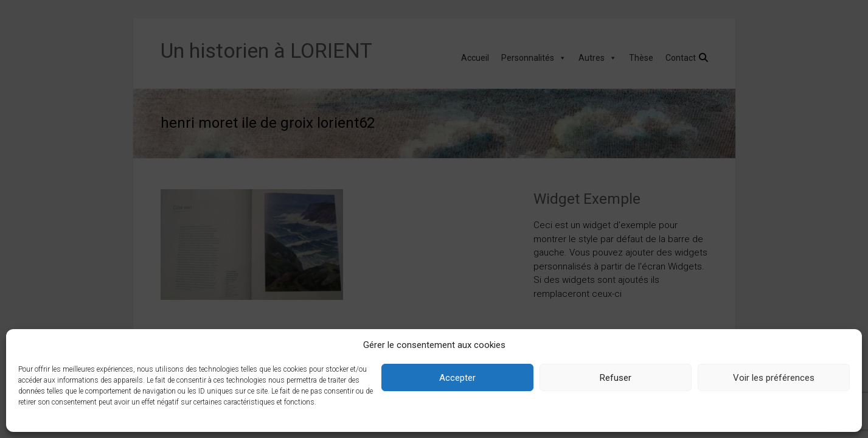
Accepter (457, 378)
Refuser (616, 378)
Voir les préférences (774, 378)
